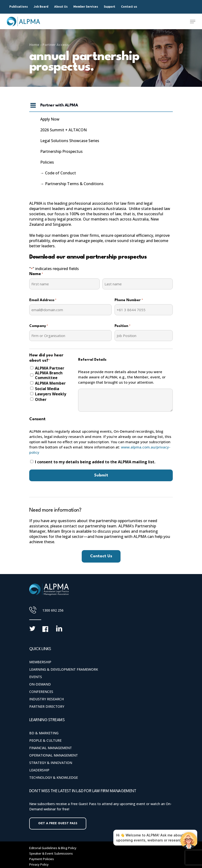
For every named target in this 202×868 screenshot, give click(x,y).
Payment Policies (42, 859)
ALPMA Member (50, 383)
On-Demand (40, 684)
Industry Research (46, 699)
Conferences (41, 692)
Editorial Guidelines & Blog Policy (53, 848)
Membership (40, 662)
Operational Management (54, 755)
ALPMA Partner (50, 368)
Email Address (43, 300)
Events (36, 677)
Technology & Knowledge (54, 777)
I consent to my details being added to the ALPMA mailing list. (95, 462)
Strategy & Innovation (51, 763)
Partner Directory (47, 706)
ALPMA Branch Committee (49, 375)
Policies (47, 162)
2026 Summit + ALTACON (63, 130)
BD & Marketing (44, 733)
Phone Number (129, 300)
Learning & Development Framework (64, 669)
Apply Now (50, 119)
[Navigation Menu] (193, 22)
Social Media (47, 389)
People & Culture (45, 740)
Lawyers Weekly (51, 394)
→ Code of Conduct (58, 173)
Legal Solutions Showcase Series (70, 141)
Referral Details (92, 360)
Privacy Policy (39, 864)
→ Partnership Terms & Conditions (72, 184)
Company (39, 326)
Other (41, 399)
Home (34, 45)
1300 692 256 (53, 610)
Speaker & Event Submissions (51, 853)
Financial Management (51, 748)
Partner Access (56, 45)
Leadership (39, 770)
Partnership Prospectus (61, 151)
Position (122, 326)
